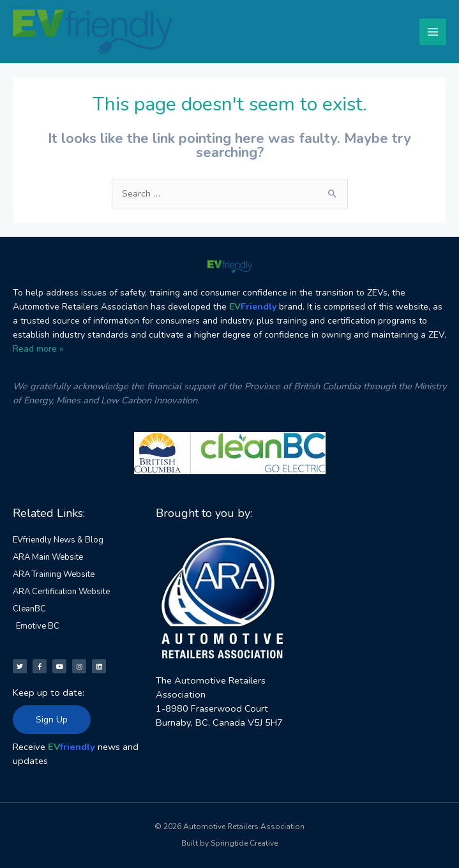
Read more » (38, 349)
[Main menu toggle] (433, 32)
